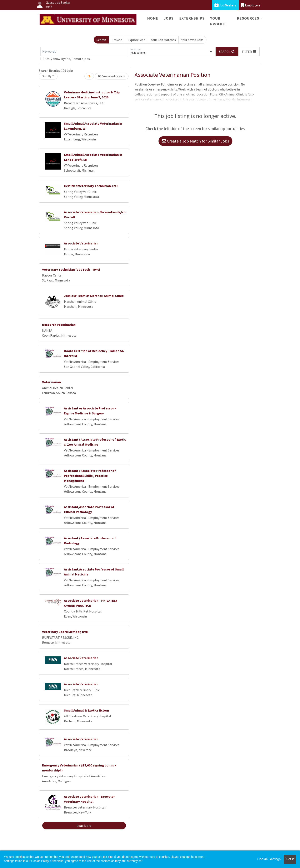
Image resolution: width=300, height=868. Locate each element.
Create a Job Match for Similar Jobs (195, 141)
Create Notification (112, 76)
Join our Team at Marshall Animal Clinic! (94, 296)
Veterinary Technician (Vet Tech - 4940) (71, 269)
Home (153, 18)
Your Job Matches (163, 40)
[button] (249, 52)
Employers (251, 5)
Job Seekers (225, 5)
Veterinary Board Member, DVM (65, 632)
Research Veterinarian (59, 325)
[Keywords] (84, 52)
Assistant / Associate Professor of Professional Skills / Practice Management (90, 476)
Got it (290, 859)
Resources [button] (248, 18)
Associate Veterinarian (81, 243)
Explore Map (137, 40)
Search (101, 40)
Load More (84, 826)
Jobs (169, 18)
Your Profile (218, 21)
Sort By (47, 76)
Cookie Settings (269, 859)
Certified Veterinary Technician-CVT (91, 186)
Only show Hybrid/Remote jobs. (68, 59)
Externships (192, 18)
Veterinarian (51, 382)
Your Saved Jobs (192, 40)
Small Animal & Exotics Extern (86, 710)
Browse (117, 40)
